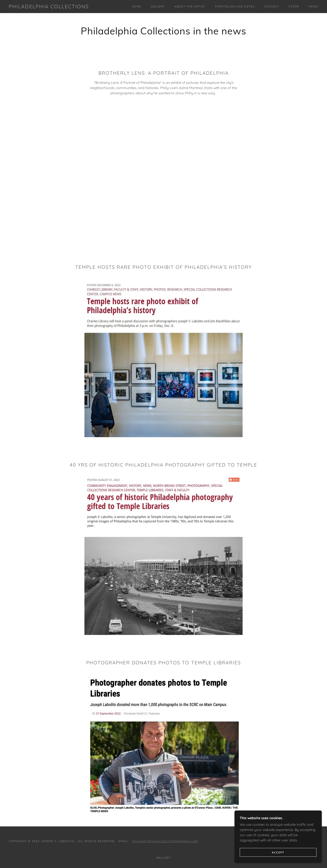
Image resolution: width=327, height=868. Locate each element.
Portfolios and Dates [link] (235, 6)
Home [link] (137, 6)
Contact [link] (272, 6)
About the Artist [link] (190, 6)
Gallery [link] (158, 6)
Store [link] (294, 6)
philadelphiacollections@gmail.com (165, 841)
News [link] (314, 6)
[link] (49, 7)
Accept (278, 852)
